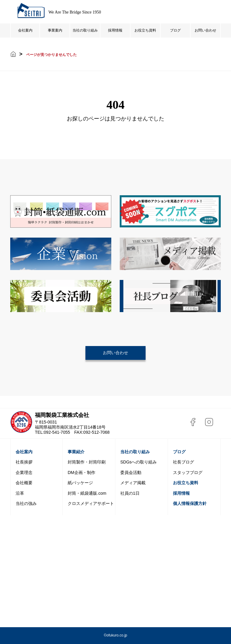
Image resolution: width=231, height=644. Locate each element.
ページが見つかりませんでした (51, 55)
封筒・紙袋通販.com (87, 493)
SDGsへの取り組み (139, 462)
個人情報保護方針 (190, 503)
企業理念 (24, 472)
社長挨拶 (24, 462)
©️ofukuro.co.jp (115, 635)
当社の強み (26, 503)
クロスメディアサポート (91, 503)
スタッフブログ (188, 472)
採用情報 (115, 30)
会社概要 (24, 483)
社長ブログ (183, 462)
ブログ (175, 30)
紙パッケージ (80, 483)
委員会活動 (131, 472)
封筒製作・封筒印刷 (87, 462)
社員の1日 (130, 493)
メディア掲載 (133, 483)
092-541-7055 (57, 432)
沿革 (20, 493)
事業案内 (55, 30)
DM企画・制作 (82, 472)
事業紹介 (76, 452)
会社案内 (25, 30)
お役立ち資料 (145, 30)
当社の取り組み (85, 30)
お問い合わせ (205, 30)
